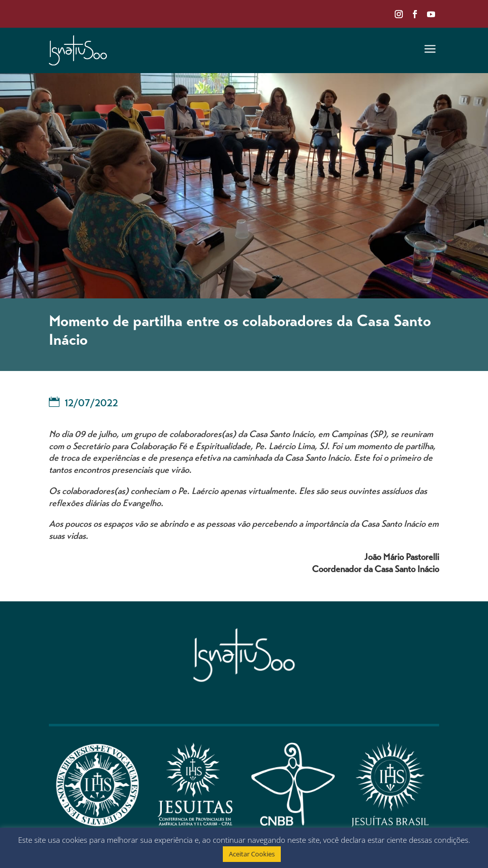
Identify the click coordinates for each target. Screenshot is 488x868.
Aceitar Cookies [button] (252, 854)
